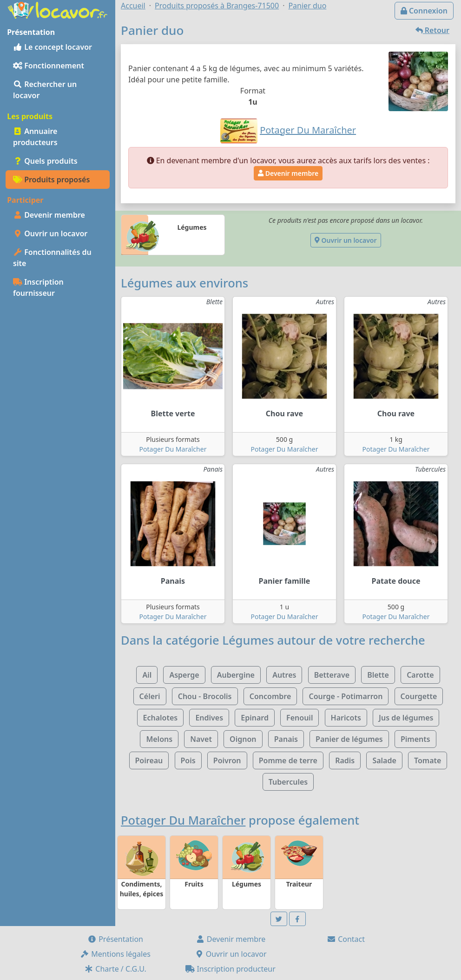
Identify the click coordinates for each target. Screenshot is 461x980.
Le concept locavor (53, 47)
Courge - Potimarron (346, 696)
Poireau (149, 760)
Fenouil (300, 718)
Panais (286, 739)
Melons (159, 739)
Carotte (420, 675)
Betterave (332, 675)
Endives (209, 718)
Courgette (419, 696)
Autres (284, 675)
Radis (345, 760)
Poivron (227, 760)
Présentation (115, 939)
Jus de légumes (406, 718)
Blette (378, 675)
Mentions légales (115, 954)
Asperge (184, 675)
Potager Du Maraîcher (173, 449)
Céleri (150, 696)
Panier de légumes (349, 739)
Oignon (243, 739)
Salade (384, 760)
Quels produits (45, 161)
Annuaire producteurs (35, 137)
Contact (346, 939)
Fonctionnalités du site (52, 258)
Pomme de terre (288, 760)
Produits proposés (51, 180)
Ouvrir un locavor (50, 233)
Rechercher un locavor (45, 90)
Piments (415, 739)
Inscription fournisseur (38, 287)
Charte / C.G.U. (115, 969)
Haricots (346, 718)
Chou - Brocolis (205, 696)
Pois (188, 760)
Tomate (428, 760)
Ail (147, 675)
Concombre (270, 696)
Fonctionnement (49, 66)
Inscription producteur (230, 969)
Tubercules (288, 782)
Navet (201, 739)
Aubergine (236, 675)
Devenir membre (49, 215)
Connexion (424, 11)
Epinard (255, 718)
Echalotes (161, 718)
